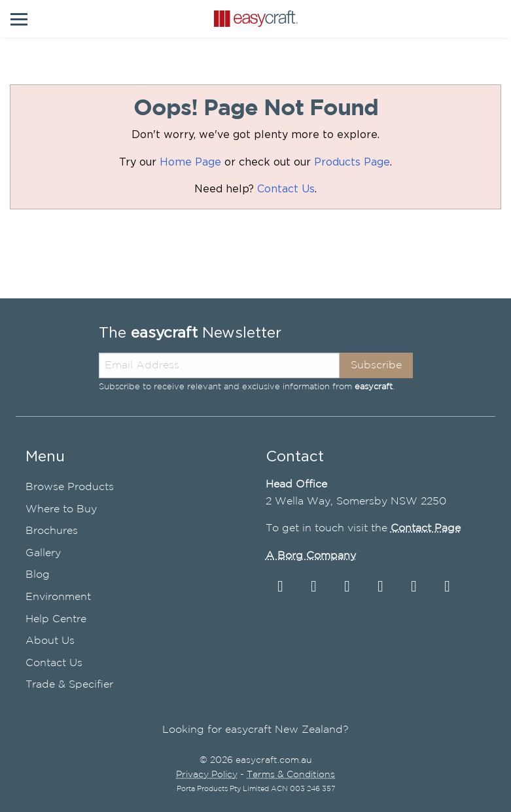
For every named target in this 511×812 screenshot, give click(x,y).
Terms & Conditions (291, 775)
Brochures (52, 531)
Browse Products (70, 487)
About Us (50, 641)
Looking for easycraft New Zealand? (255, 730)
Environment (58, 597)
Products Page (352, 162)
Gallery (43, 553)
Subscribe (376, 365)
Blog (38, 575)
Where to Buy (61, 509)
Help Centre (56, 619)
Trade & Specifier (69, 685)
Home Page (190, 162)
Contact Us (286, 189)
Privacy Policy (207, 775)
